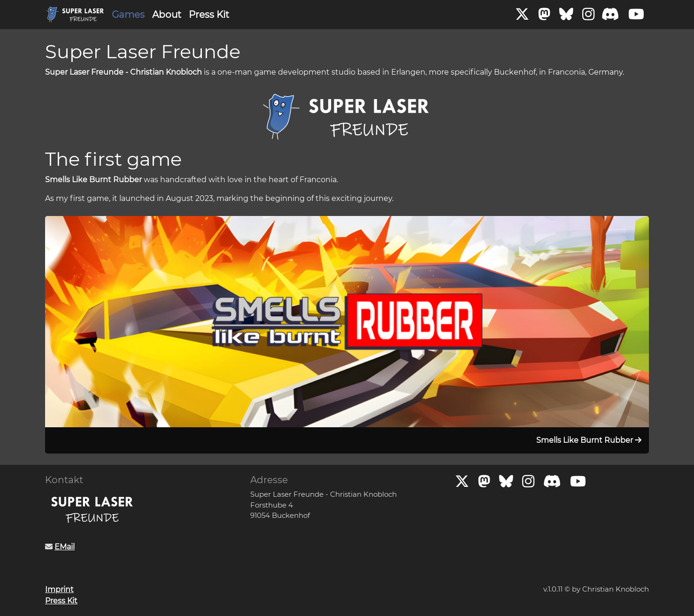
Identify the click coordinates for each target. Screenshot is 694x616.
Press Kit (209, 15)
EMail (65, 547)
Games (128, 15)
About (167, 15)
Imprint (59, 589)
